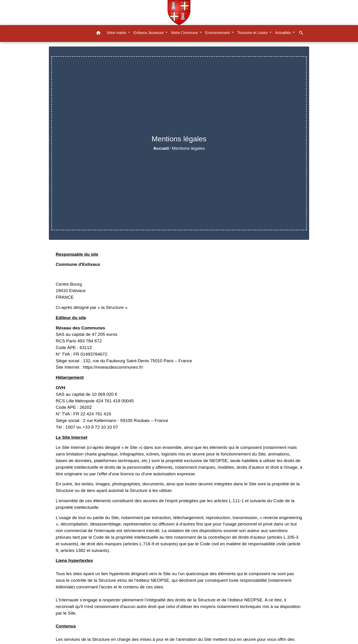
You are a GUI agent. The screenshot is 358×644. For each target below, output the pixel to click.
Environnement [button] (218, 33)
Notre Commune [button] (185, 33)
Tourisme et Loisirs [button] (253, 33)
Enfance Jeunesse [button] (149, 33)
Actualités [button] (284, 33)
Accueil (161, 148)
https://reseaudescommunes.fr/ (113, 367)
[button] (98, 34)
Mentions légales (188, 148)
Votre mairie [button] (117, 33)
